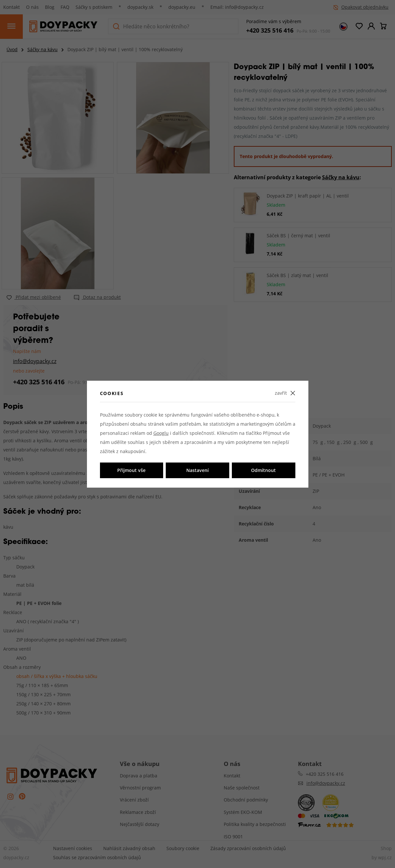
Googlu (161, 433)
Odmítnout (263, 470)
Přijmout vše (131, 470)
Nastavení (197, 470)
